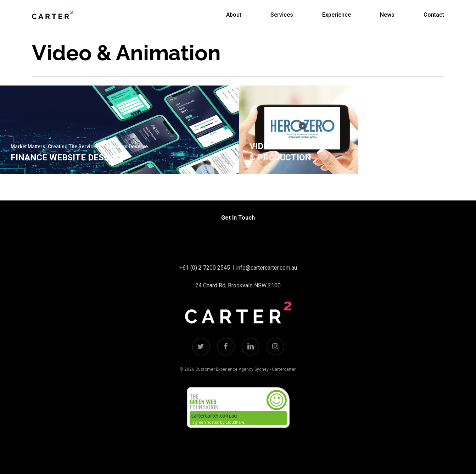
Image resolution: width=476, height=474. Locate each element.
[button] (463, 4)
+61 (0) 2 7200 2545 (205, 268)
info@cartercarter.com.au (267, 268)
